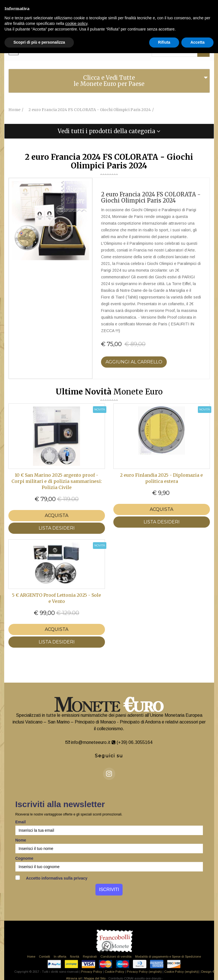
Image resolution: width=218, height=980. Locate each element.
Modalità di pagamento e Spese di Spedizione (168, 957)
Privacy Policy (92, 972)
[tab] (109, 81)
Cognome (24, 858)
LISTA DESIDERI (57, 528)
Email (21, 822)
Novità (75, 957)
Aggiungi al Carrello (134, 362)
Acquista (57, 515)
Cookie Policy (114, 972)
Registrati (90, 957)
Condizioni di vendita (116, 957)
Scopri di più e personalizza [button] (39, 42)
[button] (109, 131)
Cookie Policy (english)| (181, 972)
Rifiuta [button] (164, 42)
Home (31, 957)
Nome (21, 840)
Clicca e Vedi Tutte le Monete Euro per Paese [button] (109, 81)
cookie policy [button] (76, 23)
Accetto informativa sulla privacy (51, 878)
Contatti (44, 957)
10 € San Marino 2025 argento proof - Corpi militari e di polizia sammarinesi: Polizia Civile (57, 481)
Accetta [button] (197, 42)
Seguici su (109, 756)
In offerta (60, 957)
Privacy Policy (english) (144, 972)
